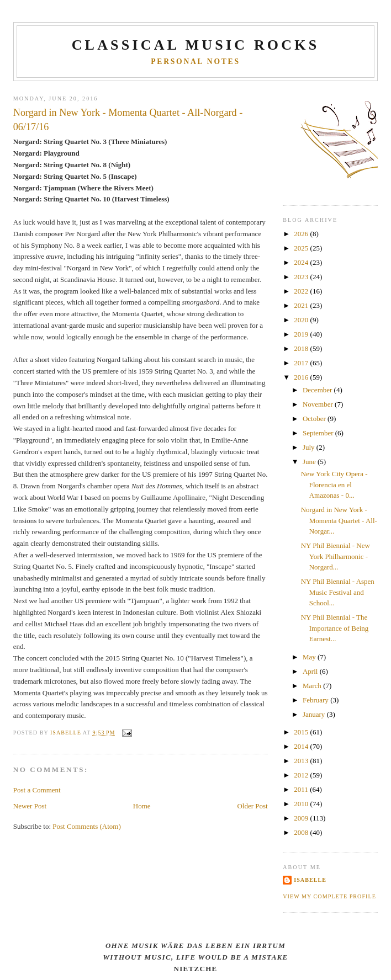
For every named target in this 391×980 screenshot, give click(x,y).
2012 (302, 775)
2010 (302, 804)
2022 (302, 291)
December (318, 390)
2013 (302, 761)
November (319, 404)
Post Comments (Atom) (87, 826)
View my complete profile (329, 896)
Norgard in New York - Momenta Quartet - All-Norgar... (339, 520)
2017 (302, 363)
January (315, 714)
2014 (302, 746)
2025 (302, 248)
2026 (302, 234)
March (313, 686)
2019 (302, 334)
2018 (302, 348)
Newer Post (30, 806)
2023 (302, 277)
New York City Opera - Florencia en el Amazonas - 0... (334, 484)
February (316, 700)
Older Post (252, 806)
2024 (302, 262)
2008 (302, 832)
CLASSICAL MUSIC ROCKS (196, 45)
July (310, 447)
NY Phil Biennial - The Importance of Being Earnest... (335, 628)
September (319, 433)
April (311, 671)
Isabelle (310, 880)
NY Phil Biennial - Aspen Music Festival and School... (338, 592)
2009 (302, 818)
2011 (302, 789)
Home (142, 806)
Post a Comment (37, 790)
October (315, 419)
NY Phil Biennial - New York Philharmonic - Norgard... (335, 556)
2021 (302, 305)
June (310, 462)
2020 (302, 320)
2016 (302, 377)
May (310, 657)
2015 (302, 732)
